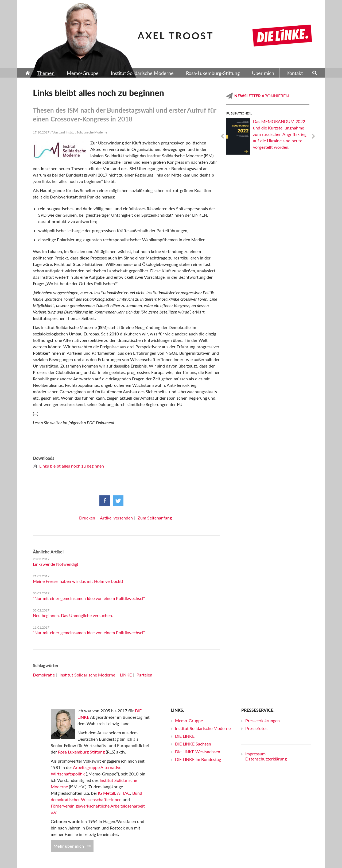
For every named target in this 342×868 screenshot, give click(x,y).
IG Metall (106, 793)
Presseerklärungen (263, 720)
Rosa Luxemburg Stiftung (81, 752)
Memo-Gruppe (189, 720)
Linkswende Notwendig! (55, 564)
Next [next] (313, 136)
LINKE (126, 675)
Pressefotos (256, 728)
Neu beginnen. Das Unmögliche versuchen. (73, 615)
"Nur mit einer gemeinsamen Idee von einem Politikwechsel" (89, 598)
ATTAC (124, 793)
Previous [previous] (222, 136)
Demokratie (44, 675)
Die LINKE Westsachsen (198, 752)
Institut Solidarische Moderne (87, 675)
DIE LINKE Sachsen (193, 744)
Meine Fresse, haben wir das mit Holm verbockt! (78, 581)
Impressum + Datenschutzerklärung (266, 756)
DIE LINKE (185, 736)
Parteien (144, 675)
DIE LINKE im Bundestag (198, 759)
